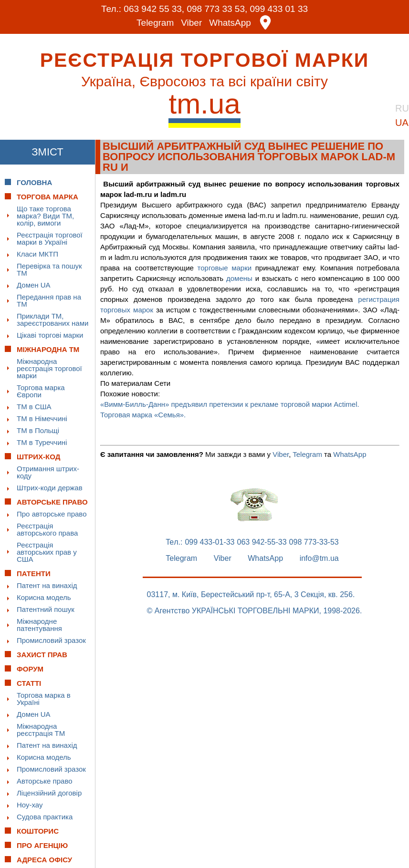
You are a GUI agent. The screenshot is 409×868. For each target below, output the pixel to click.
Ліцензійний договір (49, 793)
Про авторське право (52, 514)
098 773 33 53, (217, 9)
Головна (34, 182)
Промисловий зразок (51, 640)
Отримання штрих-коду (48, 472)
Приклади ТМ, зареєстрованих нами (52, 320)
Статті (29, 683)
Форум (30, 669)
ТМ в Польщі (38, 430)
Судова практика (45, 817)
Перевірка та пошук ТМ (49, 269)
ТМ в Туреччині (42, 442)
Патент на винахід (47, 585)
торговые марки (225, 268)
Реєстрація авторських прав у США (47, 552)
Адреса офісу (44, 860)
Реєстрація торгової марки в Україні (50, 238)
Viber (191, 23)
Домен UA (34, 285)
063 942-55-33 (262, 542)
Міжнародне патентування (39, 625)
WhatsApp (230, 23)
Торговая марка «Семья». (143, 415)
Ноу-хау (30, 805)
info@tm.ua (319, 558)
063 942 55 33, (154, 9)
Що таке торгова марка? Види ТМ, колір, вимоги (45, 216)
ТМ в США (34, 407)
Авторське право (45, 781)
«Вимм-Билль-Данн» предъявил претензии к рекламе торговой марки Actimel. (230, 404)
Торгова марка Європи (41, 391)
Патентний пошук (46, 609)
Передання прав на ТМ (49, 300)
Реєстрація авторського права (47, 529)
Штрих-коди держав (50, 488)
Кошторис (38, 831)
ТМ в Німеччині (42, 418)
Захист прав (42, 655)
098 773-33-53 (314, 542)
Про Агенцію (42, 845)
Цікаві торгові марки (50, 335)
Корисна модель (44, 597)
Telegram (155, 23)
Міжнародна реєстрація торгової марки (49, 368)
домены (239, 278)
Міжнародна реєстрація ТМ (41, 730)
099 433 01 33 (279, 9)
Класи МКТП (37, 254)
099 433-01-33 (210, 542)
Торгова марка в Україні (44, 699)
